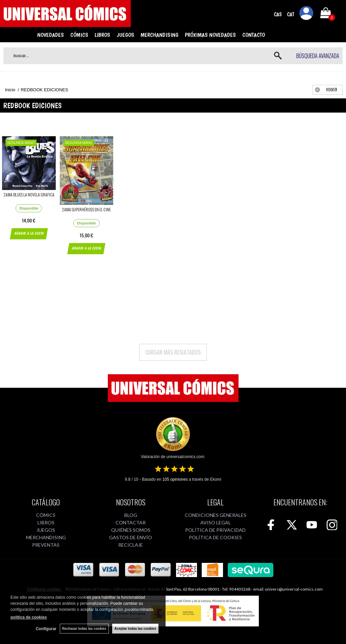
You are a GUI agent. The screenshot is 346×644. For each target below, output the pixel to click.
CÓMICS (79, 35)
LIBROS (102, 35)
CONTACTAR (131, 522)
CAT (291, 14)
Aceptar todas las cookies (135, 629)
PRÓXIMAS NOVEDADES (210, 35)
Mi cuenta (306, 14)
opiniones (175, 479)
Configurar (46, 629)
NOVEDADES (51, 35)
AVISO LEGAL (216, 522)
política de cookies (29, 617)
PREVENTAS (46, 545)
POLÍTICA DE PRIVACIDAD (215, 530)
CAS (278, 14)
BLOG (131, 515)
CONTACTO (254, 35)
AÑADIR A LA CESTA (29, 233)
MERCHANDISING (159, 35)
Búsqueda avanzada (318, 56)
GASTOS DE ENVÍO (131, 537)
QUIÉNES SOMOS (131, 530)
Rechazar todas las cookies (84, 629)
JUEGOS (125, 35)
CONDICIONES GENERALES (216, 515)
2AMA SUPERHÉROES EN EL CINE (86, 209)
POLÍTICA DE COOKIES (215, 537)
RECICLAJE (131, 545)
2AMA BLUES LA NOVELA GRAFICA (29, 195)
